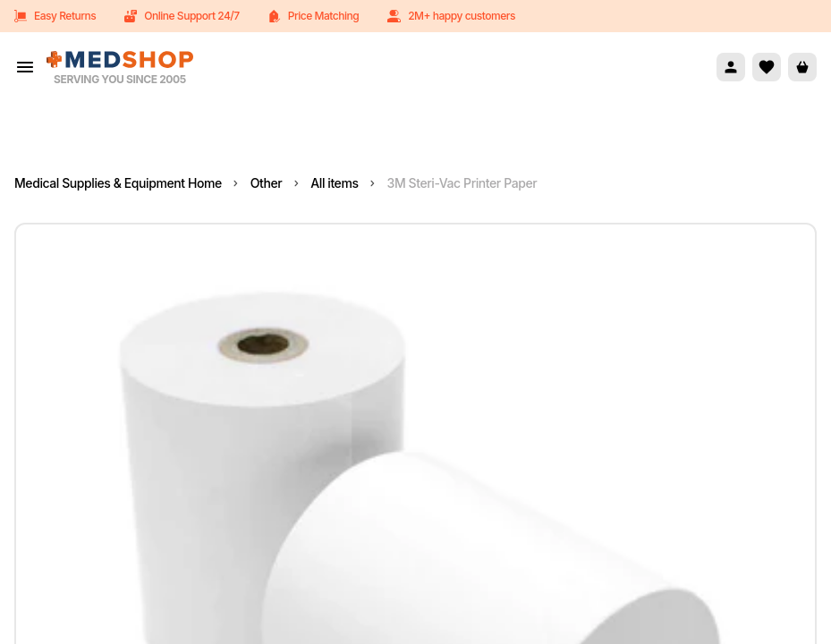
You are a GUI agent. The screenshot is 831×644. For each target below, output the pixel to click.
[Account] (731, 67)
